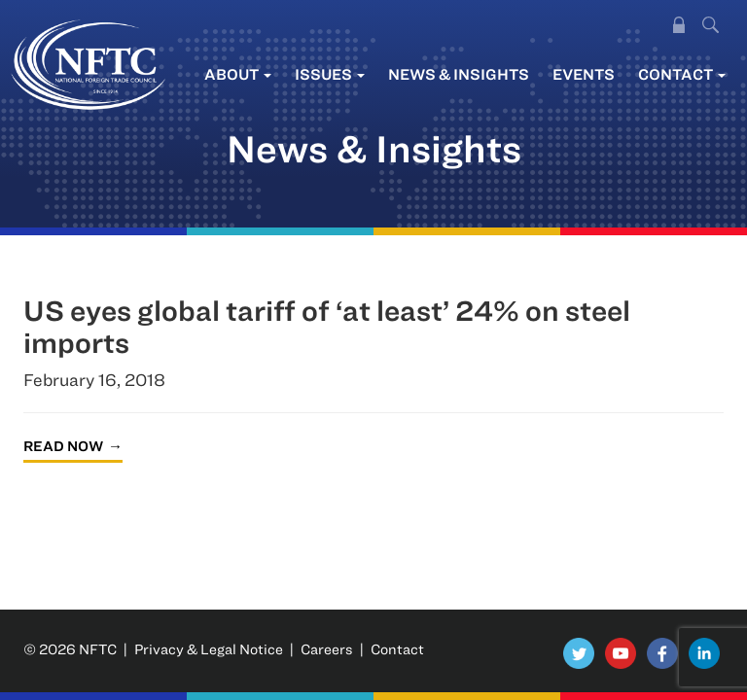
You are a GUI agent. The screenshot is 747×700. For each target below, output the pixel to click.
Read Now (63, 446)
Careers (327, 649)
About (238, 74)
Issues (330, 74)
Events (584, 74)
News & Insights (459, 74)
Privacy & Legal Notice (209, 649)
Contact (682, 74)
